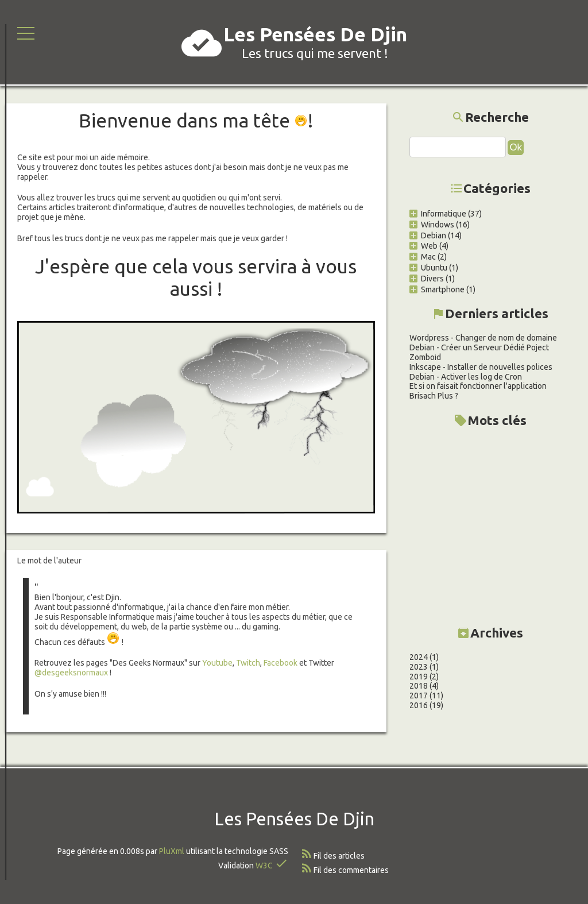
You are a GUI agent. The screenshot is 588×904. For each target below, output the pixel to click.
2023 (419, 667)
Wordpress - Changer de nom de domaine (483, 338)
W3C (264, 866)
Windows (432, 225)
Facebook (281, 663)
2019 (419, 677)
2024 (419, 657)
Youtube (217, 663)
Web (423, 246)
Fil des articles (339, 856)
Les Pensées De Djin (315, 34)
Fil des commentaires (351, 870)
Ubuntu (428, 268)
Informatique (438, 214)
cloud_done (202, 43)
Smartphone (437, 289)
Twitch (248, 663)
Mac (423, 257)
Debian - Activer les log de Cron (466, 377)
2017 (419, 696)
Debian (428, 235)
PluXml (172, 851)
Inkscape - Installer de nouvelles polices (481, 367)
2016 (419, 705)
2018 (419, 686)
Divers (427, 279)
